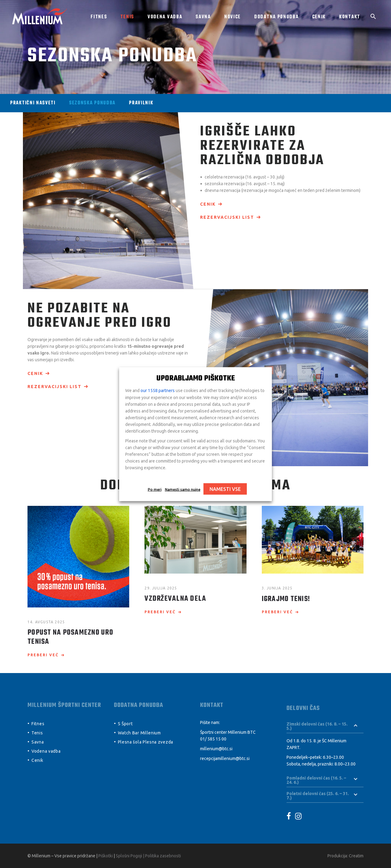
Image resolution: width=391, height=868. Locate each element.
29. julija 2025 (161, 588)
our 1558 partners (158, 390)
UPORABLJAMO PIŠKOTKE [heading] (196, 378)
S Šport (125, 724)
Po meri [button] (155, 489)
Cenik (37, 760)
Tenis (37, 733)
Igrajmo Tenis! (286, 599)
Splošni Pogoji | (130, 856)
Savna (38, 742)
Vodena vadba (46, 751)
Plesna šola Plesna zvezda (146, 742)
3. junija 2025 (277, 588)
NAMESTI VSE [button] (225, 489)
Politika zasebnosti (163, 856)
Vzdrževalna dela (175, 599)
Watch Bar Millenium (139, 733)
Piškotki (106, 856)
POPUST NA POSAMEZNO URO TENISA (70, 637)
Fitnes (38, 724)
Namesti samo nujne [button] (183, 489)
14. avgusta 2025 (46, 622)
